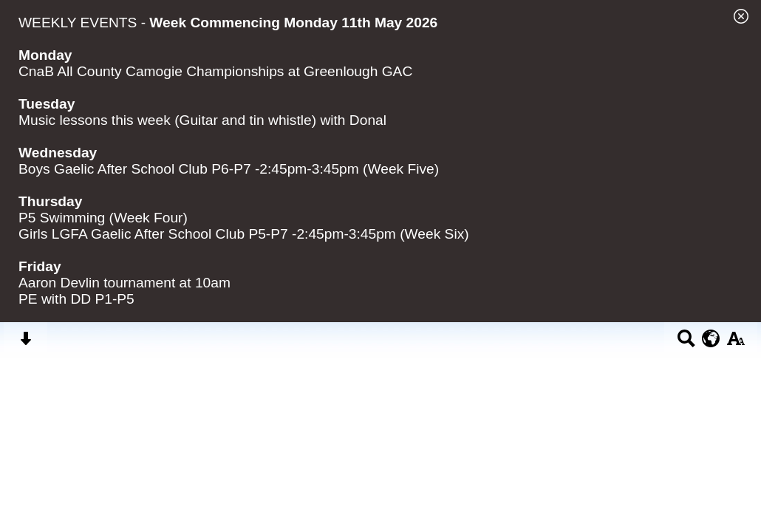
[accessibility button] (736, 343)
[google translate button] (711, 338)
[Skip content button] (25, 343)
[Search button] (686, 343)
